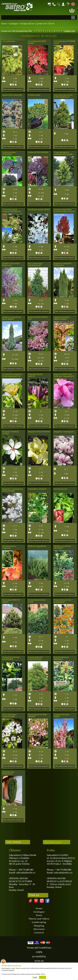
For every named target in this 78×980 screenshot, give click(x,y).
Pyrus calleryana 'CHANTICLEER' (9, 716)
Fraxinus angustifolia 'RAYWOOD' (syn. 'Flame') (64, 211)
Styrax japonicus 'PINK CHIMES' (37, 716)
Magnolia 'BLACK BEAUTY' (35, 375)
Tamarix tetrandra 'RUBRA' (62, 716)
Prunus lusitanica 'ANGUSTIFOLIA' (35, 658)
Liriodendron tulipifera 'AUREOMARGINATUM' (12, 375)
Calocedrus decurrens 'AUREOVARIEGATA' (63, 96)
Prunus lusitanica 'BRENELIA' (61, 658)
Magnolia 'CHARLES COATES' (10, 433)
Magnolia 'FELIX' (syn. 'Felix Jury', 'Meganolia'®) (64, 375)
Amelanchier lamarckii (12, 95)
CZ (67, 4)
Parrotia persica (61, 489)
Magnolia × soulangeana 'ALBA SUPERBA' (12, 490)
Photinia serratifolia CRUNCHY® (62, 547)
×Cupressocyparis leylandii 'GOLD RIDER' (63, 153)
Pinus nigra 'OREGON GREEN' (11, 601)
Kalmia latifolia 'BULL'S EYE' (38, 318)
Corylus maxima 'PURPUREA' (9, 153)
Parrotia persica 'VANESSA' (9, 547)
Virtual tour (53, 842)
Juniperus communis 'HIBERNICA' (63, 264)
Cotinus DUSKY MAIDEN (38, 152)
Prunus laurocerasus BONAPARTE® (62, 601)
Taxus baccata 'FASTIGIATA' (8, 773)
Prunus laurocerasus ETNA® (37, 601)
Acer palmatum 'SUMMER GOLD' (64, 42)
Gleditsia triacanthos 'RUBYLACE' (11, 264)
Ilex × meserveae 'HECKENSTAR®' (35, 264)
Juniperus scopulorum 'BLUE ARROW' (12, 318)
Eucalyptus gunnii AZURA (39, 210)
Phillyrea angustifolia (37, 546)
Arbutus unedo (34, 95)
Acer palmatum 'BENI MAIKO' (37, 42)
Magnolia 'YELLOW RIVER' (39, 432)
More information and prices (13, 89)
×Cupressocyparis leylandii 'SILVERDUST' (12, 211)
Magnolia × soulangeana (64, 432)
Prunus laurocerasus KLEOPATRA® (11, 658)
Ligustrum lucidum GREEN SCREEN (62, 318)
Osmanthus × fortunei (37, 489)
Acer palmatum (9, 41)
